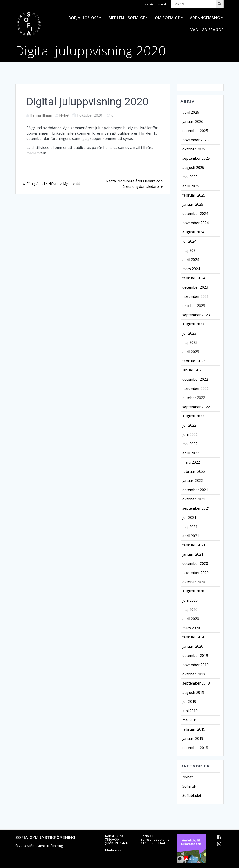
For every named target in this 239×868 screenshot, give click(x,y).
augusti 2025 (193, 168)
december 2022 (195, 379)
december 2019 (195, 656)
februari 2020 (194, 637)
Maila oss (113, 850)
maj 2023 (190, 342)
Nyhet (64, 115)
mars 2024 (191, 269)
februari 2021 (194, 545)
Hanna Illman (41, 115)
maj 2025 (190, 177)
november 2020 (195, 573)
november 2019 (195, 665)
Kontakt (163, 4)
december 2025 (195, 131)
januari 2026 (193, 121)
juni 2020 (190, 600)
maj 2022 (190, 444)
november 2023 (195, 296)
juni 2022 (190, 435)
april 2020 (191, 619)
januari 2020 (193, 646)
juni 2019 (190, 711)
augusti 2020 (193, 591)
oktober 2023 (194, 306)
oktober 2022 (194, 398)
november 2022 (195, 389)
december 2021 (195, 490)
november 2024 (195, 223)
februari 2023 (194, 361)
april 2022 (191, 453)
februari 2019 (194, 729)
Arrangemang (205, 18)
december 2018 (195, 748)
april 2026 (191, 112)
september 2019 (196, 683)
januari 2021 (193, 554)
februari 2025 (194, 195)
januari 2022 (193, 481)
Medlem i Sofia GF (127, 18)
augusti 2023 (193, 324)
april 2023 (191, 352)
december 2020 (195, 563)
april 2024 (191, 260)
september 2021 (196, 508)
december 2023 (195, 287)
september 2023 (196, 315)
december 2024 (195, 214)
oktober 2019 (194, 674)
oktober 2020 (194, 582)
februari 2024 (194, 278)
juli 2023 (189, 333)
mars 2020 (191, 628)
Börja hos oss (84, 18)
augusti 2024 (193, 232)
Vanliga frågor (207, 30)
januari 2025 (193, 204)
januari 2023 (193, 370)
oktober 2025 (194, 149)
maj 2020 (190, 610)
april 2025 (191, 186)
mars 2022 (191, 462)
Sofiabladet (192, 795)
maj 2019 (190, 720)
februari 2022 (194, 471)
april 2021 (191, 536)
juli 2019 (189, 702)
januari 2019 (193, 738)
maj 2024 (190, 250)
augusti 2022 (193, 416)
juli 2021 (189, 517)
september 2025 (196, 158)
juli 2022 (189, 425)
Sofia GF (189, 786)
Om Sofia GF (167, 18)
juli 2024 (189, 241)
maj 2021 (190, 527)
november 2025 (195, 140)
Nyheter (150, 4)
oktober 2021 (194, 499)
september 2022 (196, 407)
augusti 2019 (193, 692)
